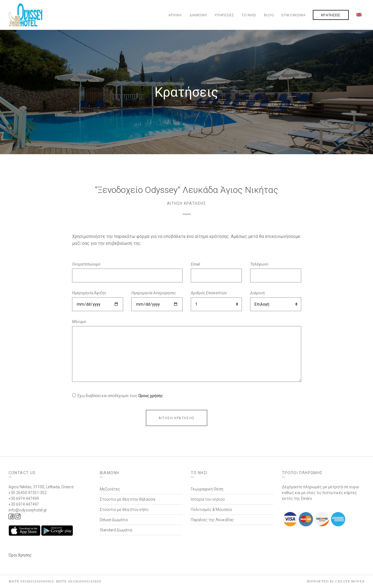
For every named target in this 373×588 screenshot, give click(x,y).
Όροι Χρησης (20, 555)
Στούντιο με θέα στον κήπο (124, 510)
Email (195, 264)
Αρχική (175, 15)
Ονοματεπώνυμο (86, 264)
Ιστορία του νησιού (208, 499)
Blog (269, 15)
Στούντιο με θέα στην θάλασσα (127, 499)
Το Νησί (249, 15)
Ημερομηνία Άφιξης (89, 293)
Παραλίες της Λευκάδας (212, 520)
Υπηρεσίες (224, 15)
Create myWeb (350, 581)
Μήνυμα (79, 322)
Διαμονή (198, 15)
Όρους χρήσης (151, 396)
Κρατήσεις (331, 15)
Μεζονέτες (110, 489)
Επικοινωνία (293, 15)
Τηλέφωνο (259, 264)
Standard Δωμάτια (116, 530)
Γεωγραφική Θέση (207, 489)
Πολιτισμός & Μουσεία (211, 510)
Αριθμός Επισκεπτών (209, 293)
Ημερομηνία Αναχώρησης (154, 293)
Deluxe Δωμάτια (114, 520)
